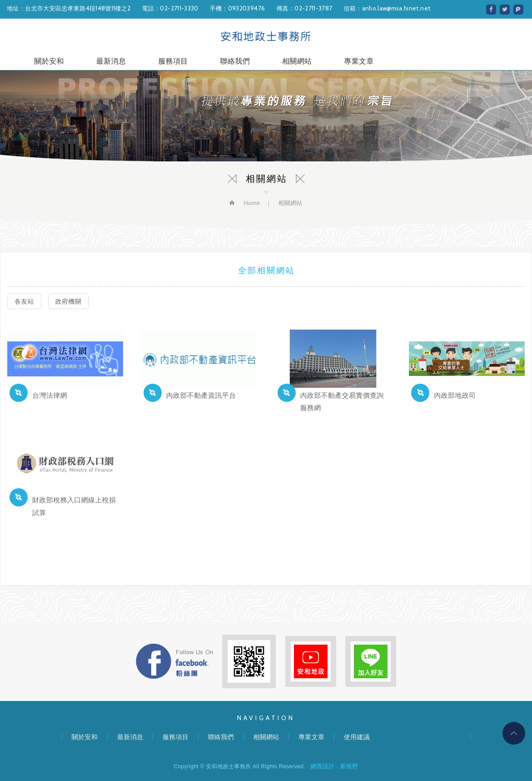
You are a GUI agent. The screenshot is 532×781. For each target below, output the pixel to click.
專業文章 (359, 63)
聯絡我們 (235, 63)
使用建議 (357, 737)
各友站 (24, 301)
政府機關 (68, 301)
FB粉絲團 (174, 661)
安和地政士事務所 (266, 37)
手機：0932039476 (238, 8)
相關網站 (297, 63)
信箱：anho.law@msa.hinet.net (387, 8)
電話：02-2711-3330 (170, 8)
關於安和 (49, 63)
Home (251, 203)
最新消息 (111, 63)
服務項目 (173, 63)
